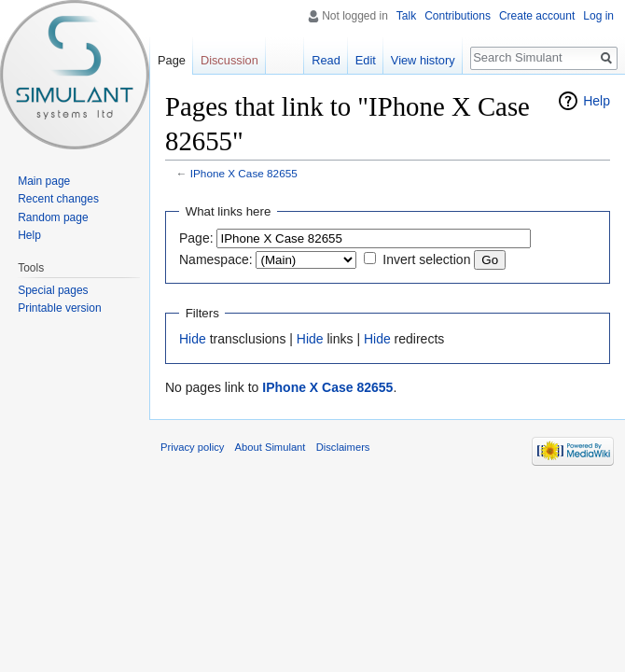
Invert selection (426, 259)
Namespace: (216, 259)
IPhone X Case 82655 (244, 173)
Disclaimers (343, 447)
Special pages (53, 290)
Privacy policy (192, 447)
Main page (44, 181)
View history (423, 60)
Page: (196, 238)
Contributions (458, 16)
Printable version (59, 308)
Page (172, 60)
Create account (537, 16)
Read (326, 60)
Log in (598, 16)
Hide (193, 339)
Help (597, 101)
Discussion (229, 60)
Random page (53, 217)
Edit (366, 60)
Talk (406, 16)
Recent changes (58, 199)
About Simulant (271, 447)
